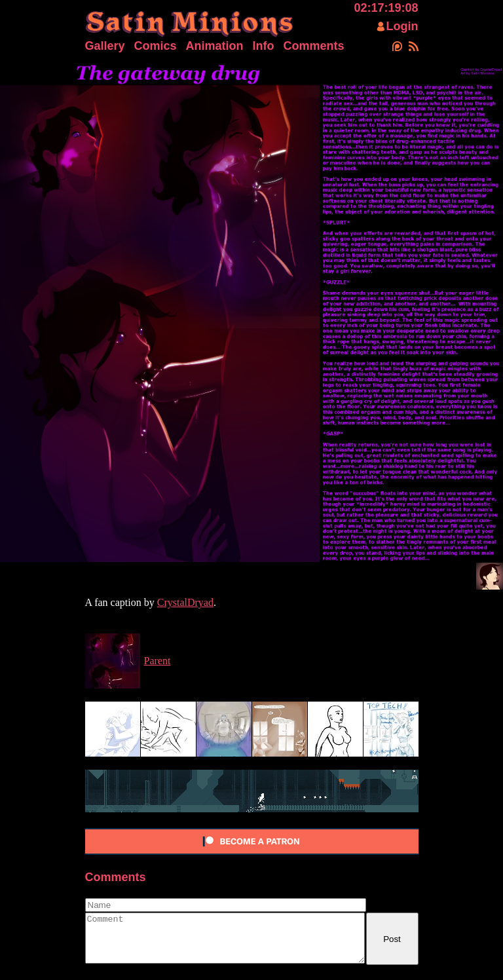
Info (264, 46)
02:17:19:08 (386, 8)
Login (402, 26)
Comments (314, 46)
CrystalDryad (185, 602)
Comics (156, 46)
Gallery (105, 46)
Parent (158, 661)
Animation (215, 46)
